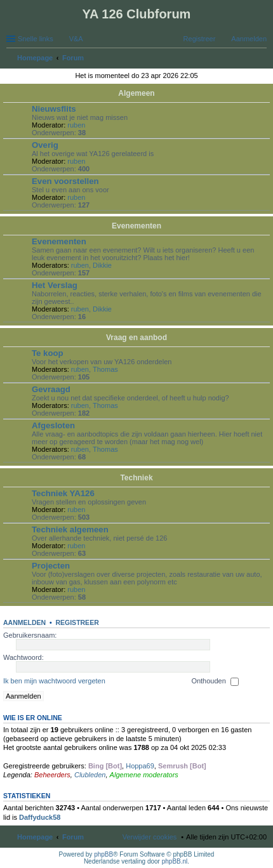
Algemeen (136, 93)
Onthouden (215, 681)
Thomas (105, 369)
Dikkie (102, 265)
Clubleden (90, 775)
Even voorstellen (65, 181)
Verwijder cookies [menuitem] (150, 837)
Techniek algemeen (70, 529)
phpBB (103, 854)
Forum (73, 837)
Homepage (35, 837)
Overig (45, 145)
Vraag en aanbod (136, 338)
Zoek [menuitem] (263, 59)
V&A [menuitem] (76, 39)
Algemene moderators (144, 775)
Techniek (136, 478)
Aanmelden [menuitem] (249, 39)
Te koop (48, 353)
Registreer (77, 622)
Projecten (51, 566)
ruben (76, 125)
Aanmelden (24, 622)
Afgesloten (53, 425)
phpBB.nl (175, 861)
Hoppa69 (140, 766)
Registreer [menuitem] (200, 39)
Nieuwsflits (54, 109)
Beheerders (52, 775)
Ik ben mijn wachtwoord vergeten (54, 681)
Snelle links (36, 39)
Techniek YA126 (63, 493)
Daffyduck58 (40, 817)
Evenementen (136, 226)
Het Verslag (55, 285)
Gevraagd (51, 389)
